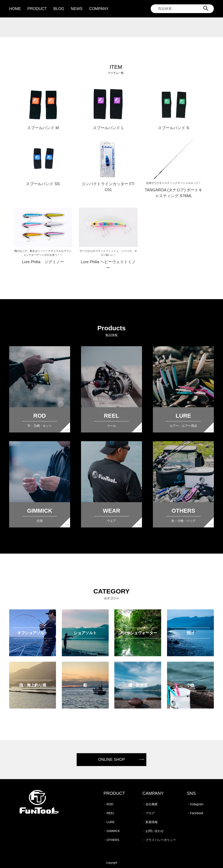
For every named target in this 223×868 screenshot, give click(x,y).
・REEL (109, 813)
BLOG (59, 9)
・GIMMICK (112, 831)
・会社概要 (150, 804)
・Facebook (195, 813)
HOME (15, 9)
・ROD (108, 804)
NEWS (77, 9)
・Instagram (195, 804)
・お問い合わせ (153, 831)
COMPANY (99, 9)
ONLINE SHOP (111, 759)
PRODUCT (37, 9)
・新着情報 (150, 822)
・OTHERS (111, 840)
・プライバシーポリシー (159, 840)
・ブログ (149, 813)
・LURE (109, 822)
